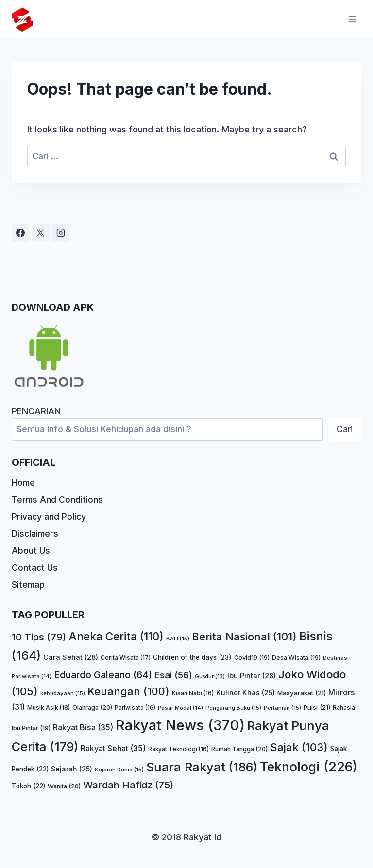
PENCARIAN (36, 408)
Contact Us (35, 567)
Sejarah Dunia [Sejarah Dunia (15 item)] (119, 770)
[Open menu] (352, 19)
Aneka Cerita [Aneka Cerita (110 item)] (116, 637)
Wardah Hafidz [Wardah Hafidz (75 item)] (128, 785)
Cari (345, 426)
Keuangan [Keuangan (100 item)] (128, 692)
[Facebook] (20, 229)
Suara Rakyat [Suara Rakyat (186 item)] (202, 767)
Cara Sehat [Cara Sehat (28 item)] (71, 657)
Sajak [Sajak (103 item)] (299, 747)
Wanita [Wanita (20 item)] (64, 786)
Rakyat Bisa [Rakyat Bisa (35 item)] (83, 727)
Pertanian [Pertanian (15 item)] (282, 708)
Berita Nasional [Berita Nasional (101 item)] (244, 637)
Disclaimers (36, 532)
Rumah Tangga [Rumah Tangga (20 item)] (239, 749)
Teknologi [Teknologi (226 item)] (309, 767)
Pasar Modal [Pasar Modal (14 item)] (180, 708)
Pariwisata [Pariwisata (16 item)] (135, 708)
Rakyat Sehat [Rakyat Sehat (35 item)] (113, 748)
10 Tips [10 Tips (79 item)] (39, 637)
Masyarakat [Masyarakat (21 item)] (302, 693)
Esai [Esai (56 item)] (173, 675)
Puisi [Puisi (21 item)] (317, 707)
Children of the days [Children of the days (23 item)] (192, 657)
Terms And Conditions (58, 497)
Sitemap (29, 584)
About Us (31, 549)
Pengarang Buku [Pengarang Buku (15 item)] (233, 708)
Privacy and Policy (49, 515)
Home (24, 480)
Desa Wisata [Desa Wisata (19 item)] (296, 658)
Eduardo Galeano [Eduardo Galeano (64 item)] (103, 675)
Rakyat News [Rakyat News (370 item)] (180, 725)
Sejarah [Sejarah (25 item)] (72, 769)
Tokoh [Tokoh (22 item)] (28, 786)
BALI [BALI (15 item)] (178, 639)
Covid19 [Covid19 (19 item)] (252, 658)
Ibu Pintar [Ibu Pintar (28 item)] (252, 676)
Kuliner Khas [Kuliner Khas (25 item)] (246, 693)
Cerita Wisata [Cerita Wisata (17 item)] (126, 658)
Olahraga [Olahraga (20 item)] (92, 708)
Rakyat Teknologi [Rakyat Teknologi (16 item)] (178, 749)
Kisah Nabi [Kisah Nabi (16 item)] (193, 694)
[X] (40, 229)
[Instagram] (61, 229)
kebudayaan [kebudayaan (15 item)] (63, 694)
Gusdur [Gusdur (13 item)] (210, 677)
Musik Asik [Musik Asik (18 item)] (49, 708)
